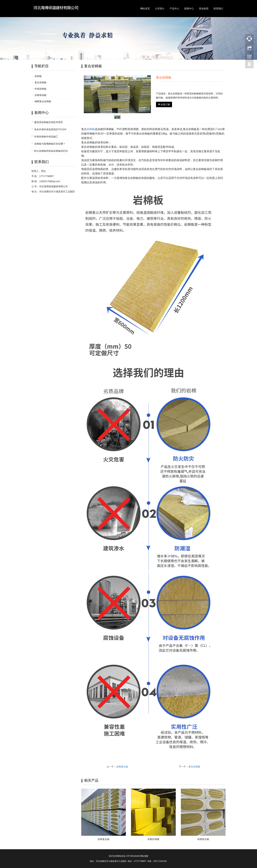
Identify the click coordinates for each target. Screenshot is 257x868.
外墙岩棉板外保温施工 (46, 137)
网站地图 (144, 856)
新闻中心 (189, 9)
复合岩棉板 (194, 767)
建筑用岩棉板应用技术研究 (49, 122)
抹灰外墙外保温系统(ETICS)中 (50, 129)
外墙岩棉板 (41, 89)
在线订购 (164, 104)
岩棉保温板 (41, 95)
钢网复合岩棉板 (43, 101)
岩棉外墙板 (153, 839)
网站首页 (145, 9)
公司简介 (160, 9)
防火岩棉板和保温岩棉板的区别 (51, 151)
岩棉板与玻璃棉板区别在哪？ (50, 144)
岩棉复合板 (122, 767)
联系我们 (218, 9)
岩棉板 (91, 129)
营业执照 (204, 9)
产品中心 (174, 9)
